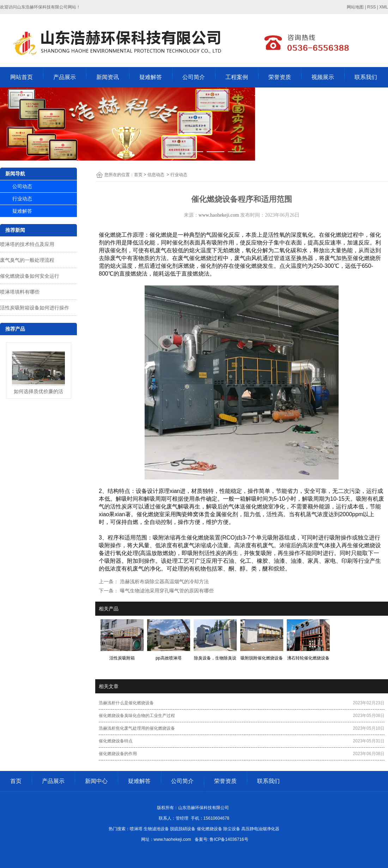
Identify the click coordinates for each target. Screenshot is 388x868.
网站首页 (22, 77)
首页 (138, 175)
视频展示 (323, 77)
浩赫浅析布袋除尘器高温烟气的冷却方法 (164, 581)
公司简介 (194, 77)
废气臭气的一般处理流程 (27, 260)
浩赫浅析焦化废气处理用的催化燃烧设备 (137, 728)
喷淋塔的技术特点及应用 (27, 244)
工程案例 (237, 77)
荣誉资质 (280, 77)
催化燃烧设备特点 (116, 741)
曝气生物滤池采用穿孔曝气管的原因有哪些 (166, 591)
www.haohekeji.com (219, 215)
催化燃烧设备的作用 (118, 754)
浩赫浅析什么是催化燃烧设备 (126, 703)
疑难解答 (151, 77)
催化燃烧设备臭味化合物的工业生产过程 (137, 716)
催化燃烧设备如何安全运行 (30, 276)
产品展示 (65, 77)
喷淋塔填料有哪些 (20, 292)
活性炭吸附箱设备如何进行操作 (35, 308)
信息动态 (156, 175)
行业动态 (22, 199)
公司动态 (22, 186)
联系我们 (366, 77)
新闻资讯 (108, 77)
